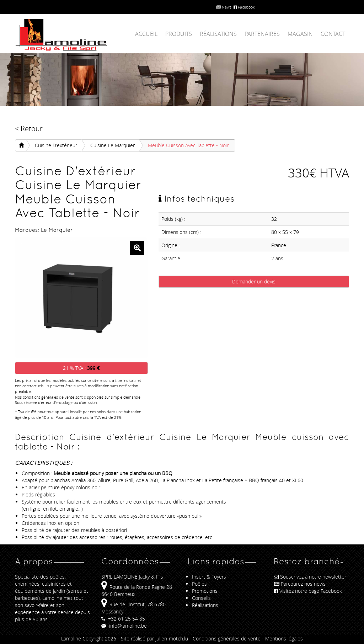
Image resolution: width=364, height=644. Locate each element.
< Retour (29, 129)
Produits (179, 34)
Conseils (201, 598)
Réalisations (218, 34)
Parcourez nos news (300, 584)
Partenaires (262, 34)
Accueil (146, 34)
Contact (333, 34)
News (224, 7)
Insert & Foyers (209, 577)
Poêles (199, 584)
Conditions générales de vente (227, 638)
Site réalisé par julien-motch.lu (154, 638)
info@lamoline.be (124, 626)
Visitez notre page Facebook (308, 591)
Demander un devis (254, 281)
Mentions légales (284, 638)
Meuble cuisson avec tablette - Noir (188, 145)
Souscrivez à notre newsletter (310, 577)
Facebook (244, 7)
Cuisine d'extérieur (56, 145)
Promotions (205, 591)
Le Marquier (57, 230)
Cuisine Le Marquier (113, 145)
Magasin (300, 34)
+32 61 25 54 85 (123, 619)
